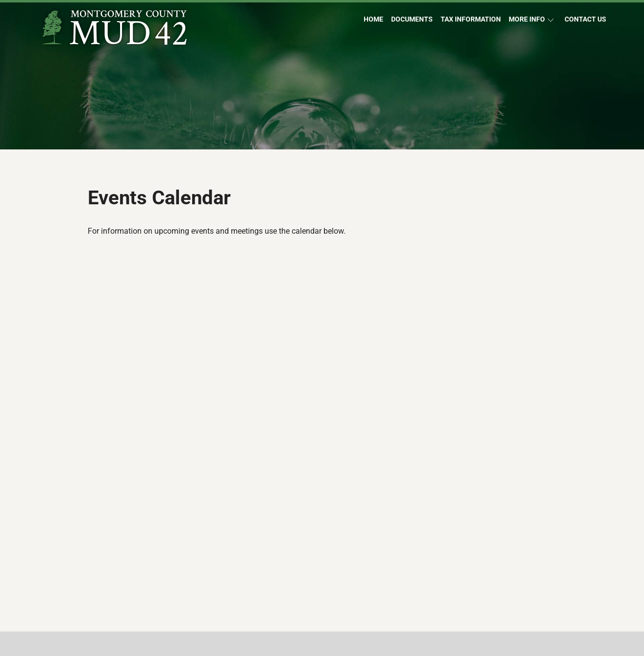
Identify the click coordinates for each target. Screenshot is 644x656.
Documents (412, 19)
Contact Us (585, 19)
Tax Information (471, 19)
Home (373, 19)
